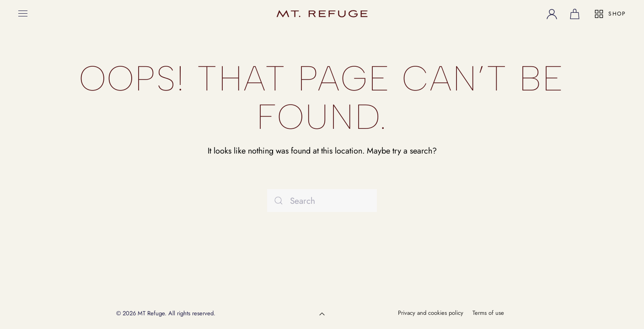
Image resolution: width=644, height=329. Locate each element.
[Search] (322, 201)
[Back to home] (322, 14)
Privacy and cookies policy (431, 313)
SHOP (609, 14)
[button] (23, 14)
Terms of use (488, 313)
